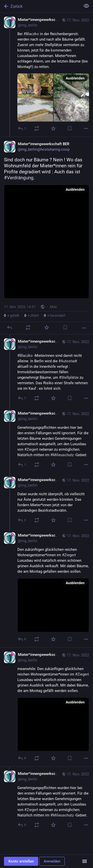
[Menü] (85, 861)
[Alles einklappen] (86, 6)
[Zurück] (40, 6)
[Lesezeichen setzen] (70, 128)
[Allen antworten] (22, 398)
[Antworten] (22, 128)
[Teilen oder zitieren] (37, 128)
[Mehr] (86, 128)
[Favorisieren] (53, 128)
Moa (53, 307)
